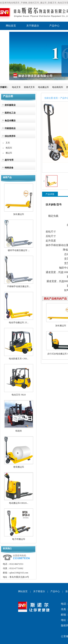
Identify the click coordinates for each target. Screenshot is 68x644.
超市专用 (9, 160)
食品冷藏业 (10, 121)
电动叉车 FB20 (19, 395)
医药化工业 (10, 113)
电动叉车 (16, 87)
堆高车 (9, 148)
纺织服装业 (10, 105)
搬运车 (9, 153)
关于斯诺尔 (39, 591)
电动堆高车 (58, 87)
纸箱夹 (19, 431)
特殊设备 (9, 168)
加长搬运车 (19, 214)
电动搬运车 (44, 87)
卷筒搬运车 (19, 467)
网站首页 (23, 591)
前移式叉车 (29, 87)
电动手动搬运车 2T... (19, 323)
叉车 (8, 143)
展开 (65, 64)
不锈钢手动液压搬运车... (19, 286)
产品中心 (55, 591)
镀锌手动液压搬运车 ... (19, 250)
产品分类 (8, 96)
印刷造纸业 (10, 128)
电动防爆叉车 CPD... (19, 359)
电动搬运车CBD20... (19, 503)
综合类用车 (10, 136)
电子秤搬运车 (19, 539)
